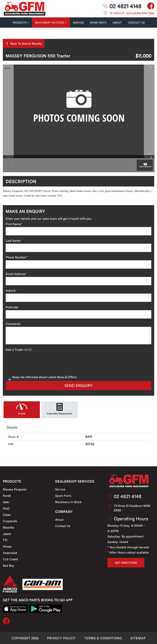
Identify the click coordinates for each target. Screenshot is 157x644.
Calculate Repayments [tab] (60, 413)
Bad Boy (8, 565)
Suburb (11, 290)
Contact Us (63, 526)
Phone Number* (17, 257)
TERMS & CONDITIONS (103, 638)
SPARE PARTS (98, 22)
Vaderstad (10, 553)
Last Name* (14, 240)
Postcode (12, 307)
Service (60, 489)
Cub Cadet (10, 559)
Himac (7, 546)
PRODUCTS (21, 22)
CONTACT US (136, 22)
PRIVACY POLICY (61, 638)
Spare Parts (63, 495)
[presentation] (34, 363)
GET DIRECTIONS (126, 563)
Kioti (6, 508)
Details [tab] (22, 413)
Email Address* (16, 274)
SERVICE (78, 22)
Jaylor (7, 534)
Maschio (9, 527)
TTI (5, 540)
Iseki (6, 502)
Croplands (10, 521)
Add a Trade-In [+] (19, 349)
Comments (13, 324)
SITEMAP (138, 638)
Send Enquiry (78, 385)
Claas (7, 515)
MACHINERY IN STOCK (51, 22)
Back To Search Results (24, 43)
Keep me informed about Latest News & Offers (42, 377)
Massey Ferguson (15, 489)
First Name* (14, 224)
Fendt (7, 495)
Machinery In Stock (68, 502)
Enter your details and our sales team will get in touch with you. (49, 218)
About (117, 22)
